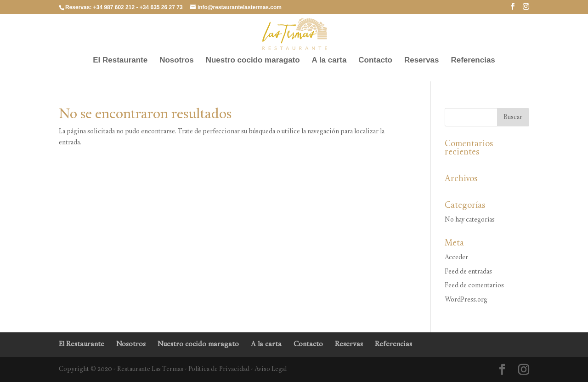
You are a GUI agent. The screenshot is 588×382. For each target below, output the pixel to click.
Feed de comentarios (474, 286)
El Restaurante (120, 61)
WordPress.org (466, 300)
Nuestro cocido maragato (253, 61)
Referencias (473, 61)
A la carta (329, 61)
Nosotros (177, 61)
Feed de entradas (468, 272)
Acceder (456, 258)
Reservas (422, 61)
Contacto (375, 61)
